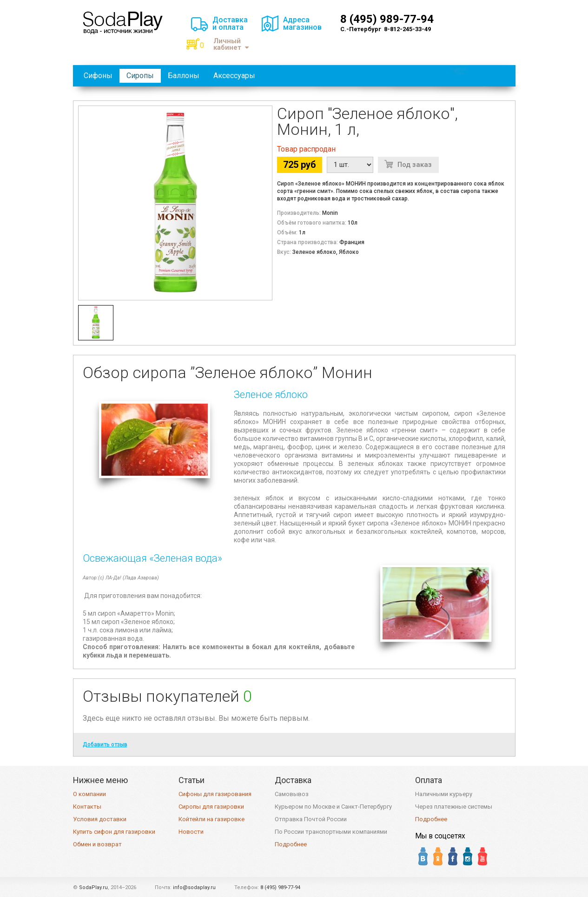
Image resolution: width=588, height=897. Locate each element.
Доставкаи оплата (230, 23)
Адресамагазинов (302, 23)
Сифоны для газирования (215, 794)
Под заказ (415, 165)
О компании (89, 794)
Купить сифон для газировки (114, 832)
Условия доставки (100, 819)
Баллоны (184, 76)
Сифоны (98, 76)
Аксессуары (234, 76)
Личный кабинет (231, 44)
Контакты (87, 807)
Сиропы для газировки (211, 807)
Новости (191, 832)
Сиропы (140, 76)
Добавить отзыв (105, 744)
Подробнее (291, 844)
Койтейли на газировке (211, 819)
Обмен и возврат (97, 844)
